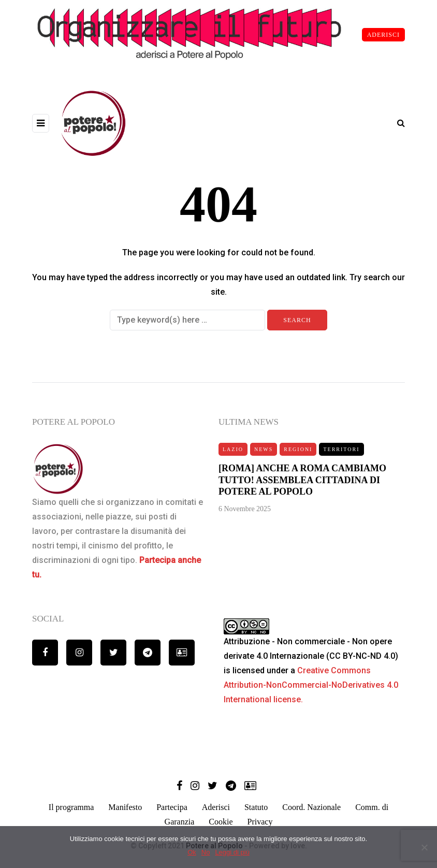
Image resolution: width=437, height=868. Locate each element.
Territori (341, 453)
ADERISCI (383, 35)
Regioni (298, 453)
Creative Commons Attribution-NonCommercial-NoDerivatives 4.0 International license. (311, 685)
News (264, 453)
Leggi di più (232, 852)
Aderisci (216, 807)
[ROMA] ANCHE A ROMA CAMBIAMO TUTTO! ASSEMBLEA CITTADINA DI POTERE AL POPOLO (302, 484)
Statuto (256, 807)
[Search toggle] (397, 123)
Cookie (221, 822)
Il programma (71, 807)
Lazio (233, 453)
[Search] (187, 320)
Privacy (260, 822)
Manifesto (125, 807)
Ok (192, 852)
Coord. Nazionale (311, 807)
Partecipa (172, 807)
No (206, 852)
